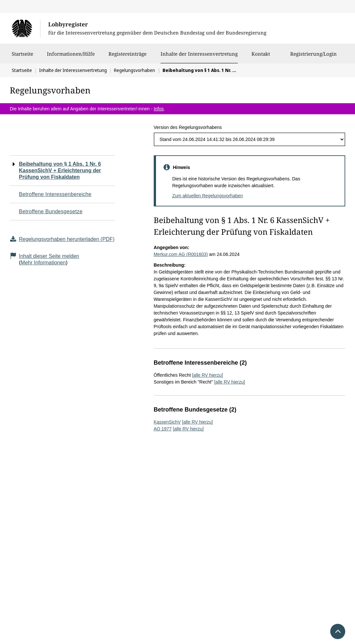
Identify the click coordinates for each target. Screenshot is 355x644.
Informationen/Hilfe (71, 57)
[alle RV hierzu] (208, 375)
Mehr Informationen (43, 263)
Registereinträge (128, 57)
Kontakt (261, 57)
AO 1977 (163, 429)
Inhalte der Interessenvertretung (199, 54)
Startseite (22, 57)
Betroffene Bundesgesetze (51, 211)
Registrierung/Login (313, 57)
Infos (159, 109)
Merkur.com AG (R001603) (181, 254)
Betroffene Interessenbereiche (55, 194)
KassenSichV (167, 422)
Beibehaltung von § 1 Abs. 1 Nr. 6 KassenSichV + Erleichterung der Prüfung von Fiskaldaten (60, 170)
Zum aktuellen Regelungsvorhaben (208, 196)
